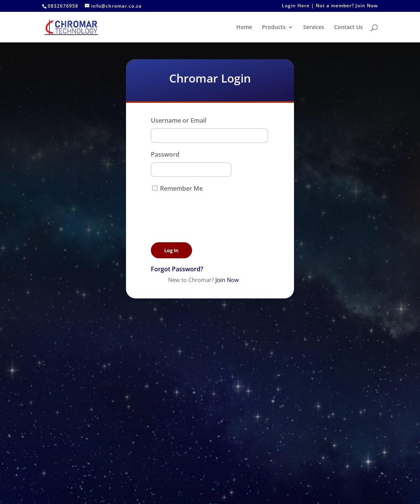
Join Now (367, 6)
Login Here (296, 6)
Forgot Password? (177, 269)
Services (314, 28)
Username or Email (178, 120)
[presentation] (209, 210)
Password (165, 154)
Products (274, 28)
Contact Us (348, 28)
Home (244, 28)
